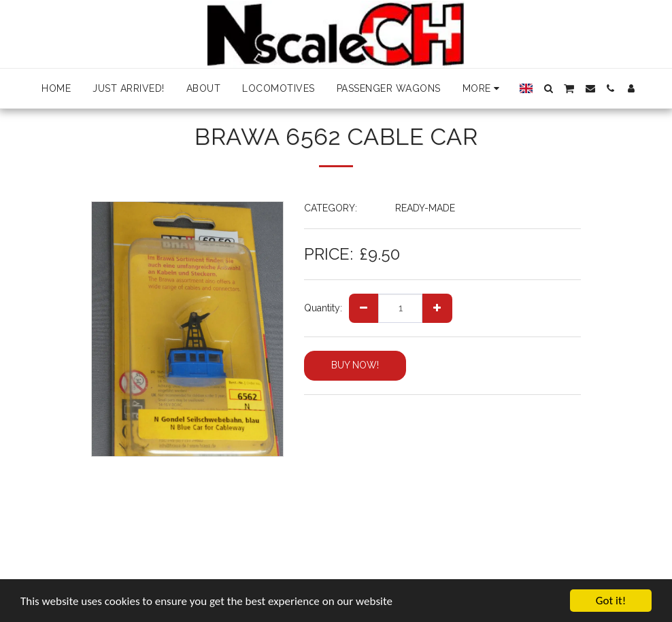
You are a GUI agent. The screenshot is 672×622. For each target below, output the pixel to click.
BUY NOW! (355, 365)
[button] (548, 88)
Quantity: (323, 308)
